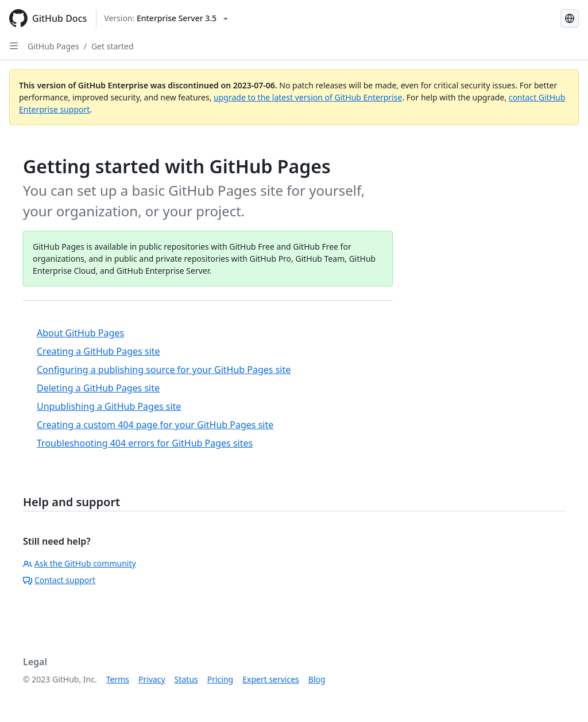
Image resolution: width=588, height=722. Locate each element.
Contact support (59, 580)
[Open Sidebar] (14, 46)
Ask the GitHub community (80, 563)
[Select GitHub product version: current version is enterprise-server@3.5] (166, 18)
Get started (113, 46)
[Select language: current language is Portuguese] (570, 18)
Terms (118, 679)
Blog (317, 679)
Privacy (152, 679)
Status (186, 679)
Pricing (220, 679)
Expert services (271, 679)
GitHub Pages (53, 46)
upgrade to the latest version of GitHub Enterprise (308, 97)
